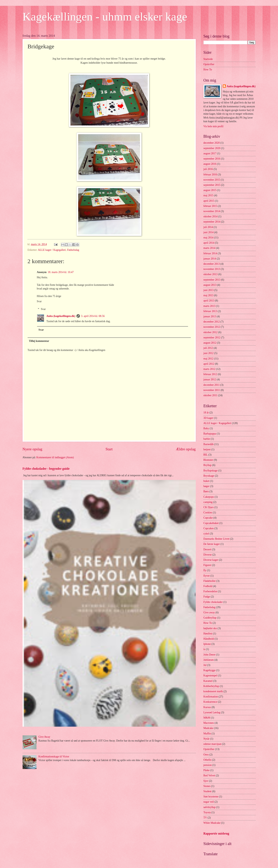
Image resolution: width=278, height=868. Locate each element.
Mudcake (208, 728)
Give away (209, 612)
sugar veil (209, 802)
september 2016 (212, 159)
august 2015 (210, 190)
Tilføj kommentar (39, 341)
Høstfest (208, 634)
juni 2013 (209, 290)
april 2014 (209, 243)
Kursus (207, 707)
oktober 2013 (211, 274)
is (204, 649)
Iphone (207, 644)
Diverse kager (211, 560)
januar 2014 (210, 259)
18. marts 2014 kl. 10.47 (61, 272)
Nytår (206, 739)
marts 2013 (209, 306)
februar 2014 (210, 253)
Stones (207, 786)
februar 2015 (210, 206)
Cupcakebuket (211, 523)
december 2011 (212, 385)
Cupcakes (209, 528)
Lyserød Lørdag (212, 712)
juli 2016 (208, 169)
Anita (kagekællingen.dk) (61, 316)
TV (205, 818)
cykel (206, 534)
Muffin (207, 734)
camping (208, 502)
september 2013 (212, 280)
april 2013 (209, 301)
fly (205, 570)
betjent (207, 449)
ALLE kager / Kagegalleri (52, 250)
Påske (207, 770)
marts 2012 (209, 369)
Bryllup (208, 465)
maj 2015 (208, 195)
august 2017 (210, 153)
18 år (206, 413)
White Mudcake (212, 823)
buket (206, 481)
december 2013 (212, 264)
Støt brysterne (211, 797)
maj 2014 (208, 238)
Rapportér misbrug (216, 833)
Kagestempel (210, 676)
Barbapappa (210, 434)
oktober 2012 (211, 332)
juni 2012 (209, 353)
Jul (205, 665)
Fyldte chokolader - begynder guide (46, 469)
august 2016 (210, 164)
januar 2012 (210, 379)
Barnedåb (209, 444)
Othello (207, 760)
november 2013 (212, 269)
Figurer (207, 565)
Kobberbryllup (211, 686)
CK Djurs (209, 507)
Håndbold (209, 639)
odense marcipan (212, 744)
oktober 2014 (211, 216)
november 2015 (212, 180)
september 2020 (212, 148)
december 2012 (212, 322)
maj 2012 (208, 359)
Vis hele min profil (214, 126)
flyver (207, 576)
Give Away (44, 737)
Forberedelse (210, 591)
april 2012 (209, 364)
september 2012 (212, 338)
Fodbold (208, 586)
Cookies (208, 513)
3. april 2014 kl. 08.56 (93, 316)
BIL (206, 455)
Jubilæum (209, 660)
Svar (39, 301)
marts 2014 (209, 248)
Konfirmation (211, 697)
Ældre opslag (186, 449)
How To (208, 70)
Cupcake (208, 518)
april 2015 (209, 201)
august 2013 (210, 285)
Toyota (207, 812)
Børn (206, 491)
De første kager (212, 544)
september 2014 (212, 222)
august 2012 (210, 343)
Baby (206, 428)
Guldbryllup (210, 618)
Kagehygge (210, 670)
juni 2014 (209, 232)
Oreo (206, 755)
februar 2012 (210, 374)
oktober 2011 (211, 395)
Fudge (207, 597)
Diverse (208, 555)
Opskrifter (209, 64)
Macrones (209, 723)
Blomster (208, 460)
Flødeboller (210, 581)
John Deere (209, 655)
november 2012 (212, 327)
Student (208, 791)
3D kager (208, 418)
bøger (206, 486)
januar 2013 (210, 316)
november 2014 (212, 211)
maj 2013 (208, 295)
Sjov (206, 781)
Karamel (208, 681)
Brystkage (209, 476)
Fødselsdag (73, 250)
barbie (207, 439)
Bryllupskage (211, 471)
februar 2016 (210, 175)
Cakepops (209, 497)
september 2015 (212, 185)
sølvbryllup (210, 807)
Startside (208, 59)
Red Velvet (209, 775)
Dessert (207, 549)
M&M (207, 718)
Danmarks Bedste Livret (217, 539)
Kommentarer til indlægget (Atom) (55, 457)
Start (109, 449)
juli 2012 (208, 348)
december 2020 (212, 143)
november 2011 (212, 390)
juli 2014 (208, 227)
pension (208, 765)
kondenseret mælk (213, 691)
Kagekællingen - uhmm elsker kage (105, 17)
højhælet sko (210, 628)
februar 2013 (210, 311)
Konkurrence (210, 702)
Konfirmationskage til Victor (54, 757)
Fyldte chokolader (213, 602)
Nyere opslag (32, 449)
